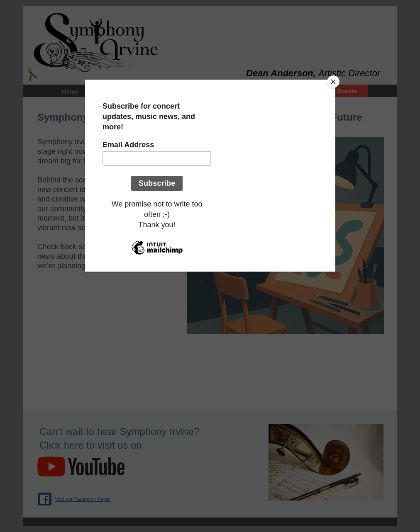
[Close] (333, 82)
